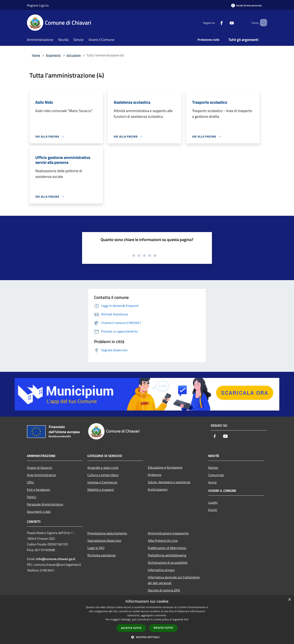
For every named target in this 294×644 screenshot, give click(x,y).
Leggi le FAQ (96, 548)
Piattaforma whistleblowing (167, 555)
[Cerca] (262, 23)
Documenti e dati (39, 512)
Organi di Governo (40, 468)
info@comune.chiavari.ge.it (56, 559)
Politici (32, 497)
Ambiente (155, 475)
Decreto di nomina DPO (164, 590)
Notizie (213, 468)
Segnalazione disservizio (104, 541)
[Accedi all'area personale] (246, 5)
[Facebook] (216, 23)
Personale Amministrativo (45, 504)
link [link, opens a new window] (186, 619)
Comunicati (216, 475)
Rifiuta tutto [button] (163, 628)
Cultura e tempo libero (103, 475)
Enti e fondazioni (39, 490)
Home (36, 55)
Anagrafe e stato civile (103, 468)
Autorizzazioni (158, 489)
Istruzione (74, 55)
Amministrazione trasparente (168, 533)
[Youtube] (226, 23)
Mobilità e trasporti (101, 490)
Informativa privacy (161, 570)
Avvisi (212, 482)
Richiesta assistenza (101, 555)
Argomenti (53, 55)
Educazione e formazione (165, 467)
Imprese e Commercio (102, 482)
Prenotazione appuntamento (107, 533)
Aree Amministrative (41, 475)
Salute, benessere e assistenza (169, 482)
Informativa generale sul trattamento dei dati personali (174, 580)
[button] (147, 637)
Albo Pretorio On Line (163, 541)
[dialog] (147, 620)
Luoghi (213, 502)
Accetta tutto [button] (131, 628)
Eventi (213, 510)
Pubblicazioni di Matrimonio (167, 548)
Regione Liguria (38, 5)
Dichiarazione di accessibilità (168, 563)
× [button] (289, 600)
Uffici (31, 482)
